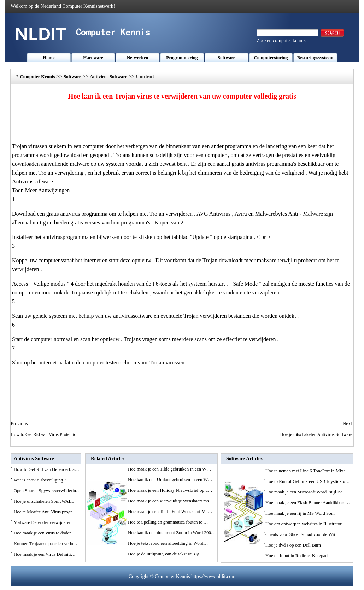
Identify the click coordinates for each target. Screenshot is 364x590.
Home (49, 57)
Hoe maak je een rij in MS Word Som (301, 513)
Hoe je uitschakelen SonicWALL (45, 501)
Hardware (93, 57)
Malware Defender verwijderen (43, 522)
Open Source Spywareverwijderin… (47, 490)
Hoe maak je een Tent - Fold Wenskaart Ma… (170, 511)
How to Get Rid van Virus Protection (45, 434)
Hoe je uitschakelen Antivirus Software (317, 434)
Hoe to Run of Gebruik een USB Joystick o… (307, 481)
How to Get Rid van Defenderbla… (46, 469)
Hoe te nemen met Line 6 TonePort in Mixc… (308, 471)
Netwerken (138, 57)
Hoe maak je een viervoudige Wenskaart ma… (171, 501)
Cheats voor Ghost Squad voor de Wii (301, 534)
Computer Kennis (37, 77)
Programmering (182, 57)
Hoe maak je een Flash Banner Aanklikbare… (308, 503)
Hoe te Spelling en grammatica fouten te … (168, 522)
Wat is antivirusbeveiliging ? (41, 480)
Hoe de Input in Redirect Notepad (297, 556)
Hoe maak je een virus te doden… (45, 533)
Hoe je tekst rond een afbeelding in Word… (168, 543)
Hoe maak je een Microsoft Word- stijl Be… (306, 492)
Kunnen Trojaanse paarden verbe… (46, 544)
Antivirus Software (108, 77)
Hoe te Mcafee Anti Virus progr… (45, 512)
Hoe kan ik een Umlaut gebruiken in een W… (170, 480)
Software (227, 57)
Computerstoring (271, 57)
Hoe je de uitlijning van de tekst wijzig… (166, 554)
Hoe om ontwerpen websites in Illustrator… (306, 524)
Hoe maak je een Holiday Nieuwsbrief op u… (170, 490)
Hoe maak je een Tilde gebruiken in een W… (169, 469)
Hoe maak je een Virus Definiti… (45, 554)
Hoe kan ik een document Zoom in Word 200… (172, 533)
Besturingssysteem (315, 57)
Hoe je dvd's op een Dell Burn (294, 545)
